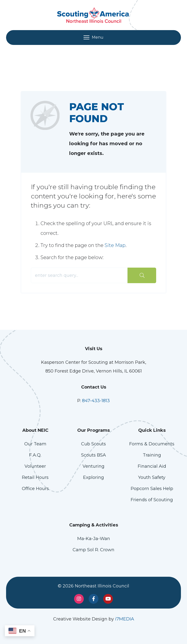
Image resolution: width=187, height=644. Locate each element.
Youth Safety (152, 477)
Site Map (115, 245)
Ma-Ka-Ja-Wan (94, 539)
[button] (20, 631)
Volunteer (35, 466)
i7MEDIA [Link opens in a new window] (125, 619)
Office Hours (35, 489)
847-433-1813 (96, 401)
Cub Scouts (93, 444)
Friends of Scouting (152, 500)
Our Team (35, 444)
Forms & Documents (152, 444)
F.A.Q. (35, 455)
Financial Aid (152, 466)
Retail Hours (35, 477)
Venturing (93, 466)
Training (152, 455)
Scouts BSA (93, 455)
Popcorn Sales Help (152, 489)
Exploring (93, 477)
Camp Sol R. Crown (93, 550)
